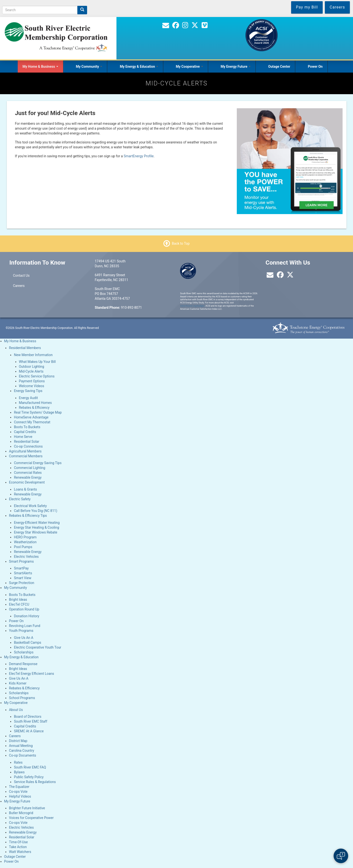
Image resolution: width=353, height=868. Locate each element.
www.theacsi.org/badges (192, 306)
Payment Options (32, 381)
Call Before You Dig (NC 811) (35, 511)
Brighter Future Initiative (27, 808)
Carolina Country (22, 751)
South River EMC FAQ (30, 767)
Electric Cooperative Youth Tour (37, 647)
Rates (18, 762)
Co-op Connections (28, 446)
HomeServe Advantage (31, 417)
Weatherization (25, 542)
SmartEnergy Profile (139, 156)
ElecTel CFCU (19, 604)
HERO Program (25, 537)
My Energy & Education (21, 657)
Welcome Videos (32, 386)
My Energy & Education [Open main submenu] (139, 67)
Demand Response (23, 664)
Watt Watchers (20, 852)
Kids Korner (18, 683)
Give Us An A (24, 638)
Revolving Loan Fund (25, 626)
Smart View (23, 578)
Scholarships (24, 652)
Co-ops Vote (18, 792)
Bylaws (19, 772)
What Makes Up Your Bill (37, 362)
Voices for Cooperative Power (31, 818)
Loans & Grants (25, 489)
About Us (16, 710)
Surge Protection (22, 583)
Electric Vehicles (26, 557)
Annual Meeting (21, 746)
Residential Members (25, 348)
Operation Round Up (24, 609)
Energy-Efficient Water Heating (37, 523)
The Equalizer (19, 787)
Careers (19, 286)
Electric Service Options (37, 376)
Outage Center (279, 67)
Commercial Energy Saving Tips (38, 463)
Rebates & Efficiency (34, 408)
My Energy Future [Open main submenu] (236, 67)
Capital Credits (25, 432)
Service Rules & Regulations (35, 782)
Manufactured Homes (35, 403)
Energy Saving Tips (28, 391)
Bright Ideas (18, 600)
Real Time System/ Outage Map (38, 412)
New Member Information (33, 355)
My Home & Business (20, 341)
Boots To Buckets (27, 427)
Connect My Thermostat (32, 422)
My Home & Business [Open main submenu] (40, 67)
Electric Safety (20, 499)
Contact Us (21, 275)
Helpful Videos (20, 796)
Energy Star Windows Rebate (36, 532)
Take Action (18, 847)
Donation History (26, 616)
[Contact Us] (166, 26)
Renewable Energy (28, 477)
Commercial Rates (28, 473)
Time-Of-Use (18, 842)
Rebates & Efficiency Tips (28, 516)
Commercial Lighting (29, 468)
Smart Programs (21, 561)
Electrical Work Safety (30, 506)
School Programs (22, 698)
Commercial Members (26, 456)
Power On (315, 67)
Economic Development (27, 482)
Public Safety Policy (29, 777)
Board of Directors (28, 717)
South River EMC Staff (30, 721)
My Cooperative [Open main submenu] (189, 67)
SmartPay (21, 568)
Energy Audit (28, 398)
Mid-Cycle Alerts (31, 371)
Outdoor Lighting (32, 367)
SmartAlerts (23, 573)
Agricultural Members (25, 451)
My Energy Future (17, 801)
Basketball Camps (27, 643)
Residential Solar (26, 442)
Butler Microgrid (21, 813)
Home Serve (23, 437)
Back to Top (181, 243)
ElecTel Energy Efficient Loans (32, 674)
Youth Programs (21, 631)
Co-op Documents (23, 755)
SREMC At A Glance (29, 731)
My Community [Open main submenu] (89, 67)
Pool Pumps (23, 547)
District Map (18, 741)
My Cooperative (16, 703)
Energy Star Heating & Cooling (36, 527)
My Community (16, 588)
